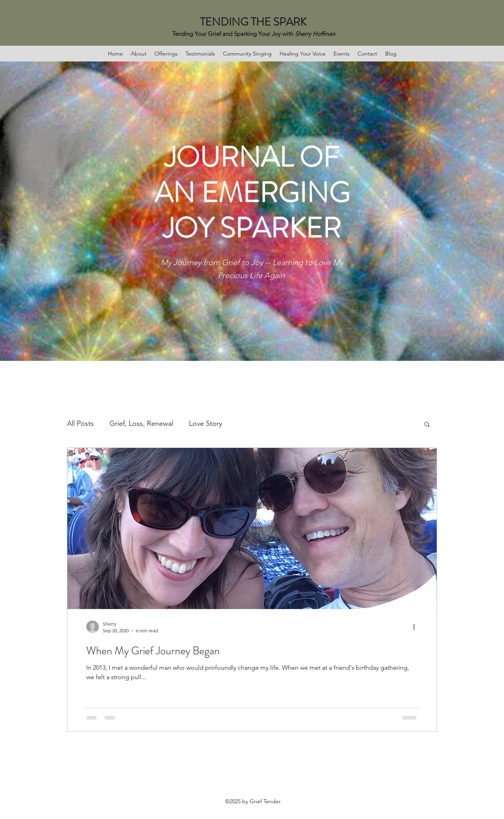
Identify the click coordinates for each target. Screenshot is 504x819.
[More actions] (417, 627)
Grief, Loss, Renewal (141, 423)
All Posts (80, 423)
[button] (427, 425)
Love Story (206, 423)
